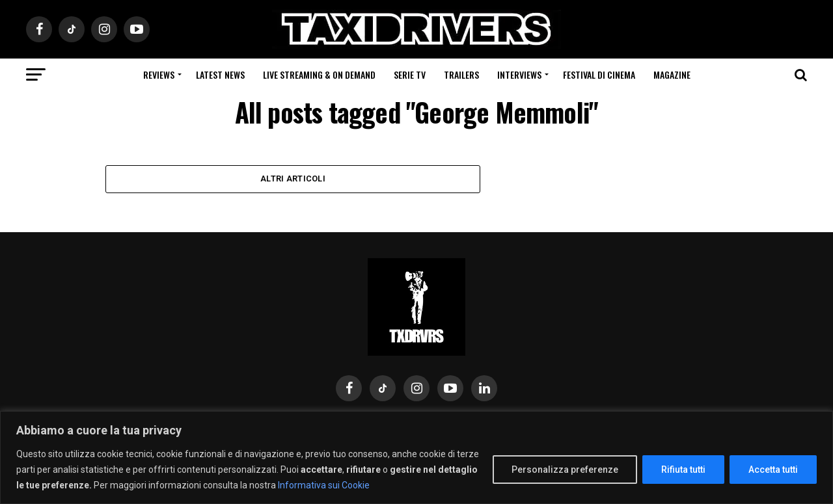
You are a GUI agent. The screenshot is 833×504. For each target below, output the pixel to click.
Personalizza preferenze (565, 470)
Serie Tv (410, 74)
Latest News (220, 74)
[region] (416, 458)
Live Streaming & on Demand (319, 74)
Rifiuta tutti (683, 470)
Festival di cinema (599, 74)
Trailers (461, 74)
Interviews (519, 74)
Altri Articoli (293, 179)
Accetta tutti (773, 470)
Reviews (159, 74)
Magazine (672, 74)
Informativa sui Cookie (324, 485)
